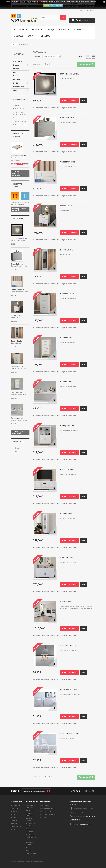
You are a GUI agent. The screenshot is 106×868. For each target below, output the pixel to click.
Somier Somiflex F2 (19, 156)
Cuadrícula (88, 57)
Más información (56, 5)
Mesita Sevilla (16, 315)
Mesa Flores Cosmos (70, 690)
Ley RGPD (29, 832)
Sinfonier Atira (16, 392)
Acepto (47, 5)
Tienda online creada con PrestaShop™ (30, 862)
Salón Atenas (66, 602)
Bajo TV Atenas (67, 470)
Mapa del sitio (31, 853)
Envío (17, 105)
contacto (82, 10)
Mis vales (44, 817)
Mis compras (45, 805)
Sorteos (28, 850)
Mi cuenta (45, 802)
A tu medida (20, 29)
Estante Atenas (17, 418)
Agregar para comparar (68, 108)
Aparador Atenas (68, 558)
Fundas (78, 29)
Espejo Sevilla (17, 341)
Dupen (17, 448)
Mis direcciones (46, 811)
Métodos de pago (21, 121)
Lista (94, 57)
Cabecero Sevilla (18, 290)
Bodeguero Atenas (68, 426)
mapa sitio (90, 10)
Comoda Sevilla (17, 264)
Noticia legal (19, 109)
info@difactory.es (85, 824)
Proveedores (19, 442)
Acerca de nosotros (22, 118)
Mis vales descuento (48, 808)
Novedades (18, 219)
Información (19, 99)
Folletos (45, 36)
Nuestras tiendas (21, 125)
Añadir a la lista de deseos (45, 108)
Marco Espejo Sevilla (19, 238)
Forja (51, 29)
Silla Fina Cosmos (68, 646)
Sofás (31, 36)
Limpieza (64, 29)
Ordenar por (37, 56)
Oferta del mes (19, 87)
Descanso (38, 29)
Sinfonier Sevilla (17, 367)
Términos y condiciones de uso (31, 837)
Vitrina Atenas (66, 514)
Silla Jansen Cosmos (69, 734)
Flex (17, 451)
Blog (27, 847)
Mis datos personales (48, 814)
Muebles (18, 36)
